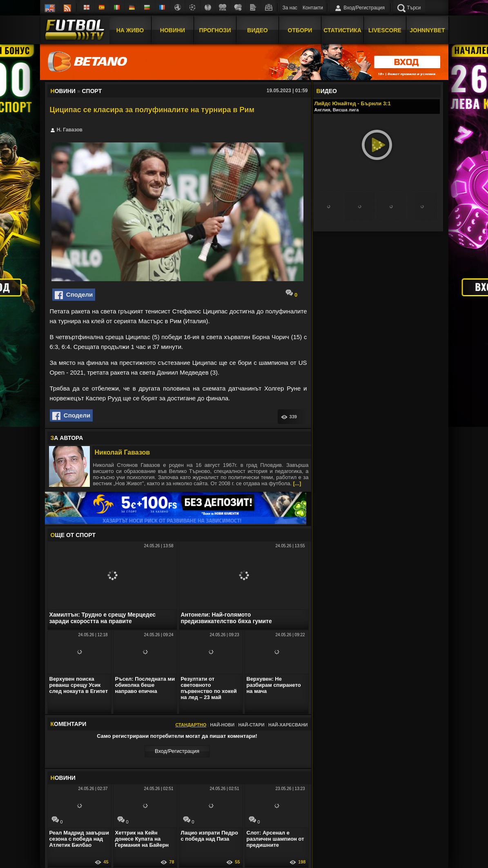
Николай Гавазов (123, 452)
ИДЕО (327, 91)
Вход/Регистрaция (177, 751)
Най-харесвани (288, 725)
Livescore (385, 30)
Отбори (300, 30)
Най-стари (251, 725)
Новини (173, 30)
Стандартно (191, 725)
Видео (257, 30)
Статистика (342, 30)
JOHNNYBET (427, 30)
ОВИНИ (63, 778)
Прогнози (215, 30)
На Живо (130, 30)
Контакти (313, 8)
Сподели (74, 295)
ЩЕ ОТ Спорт (73, 535)
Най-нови (222, 725)
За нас (290, 8)
